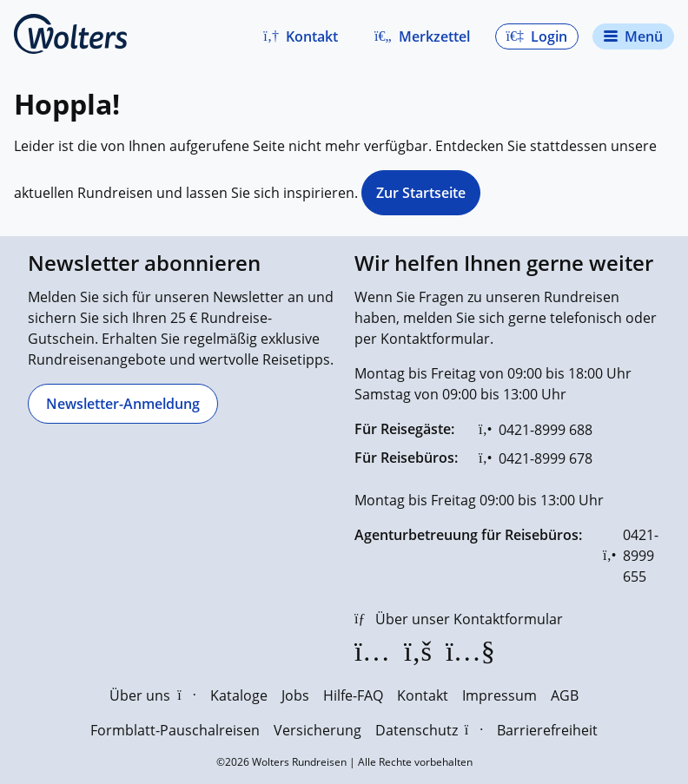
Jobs (295, 695)
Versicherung (318, 730)
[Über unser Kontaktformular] (459, 619)
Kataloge (239, 695)
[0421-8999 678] (536, 458)
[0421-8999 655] (632, 556)
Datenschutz (429, 730)
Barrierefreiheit (547, 730)
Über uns (152, 695)
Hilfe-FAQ (353, 695)
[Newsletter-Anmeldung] (123, 404)
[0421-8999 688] (536, 430)
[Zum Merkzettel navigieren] (422, 36)
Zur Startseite (421, 193)
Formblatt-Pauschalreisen (175, 730)
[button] (301, 36)
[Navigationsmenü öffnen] (633, 36)
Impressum (499, 695)
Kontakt (423, 695)
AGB (565, 695)
